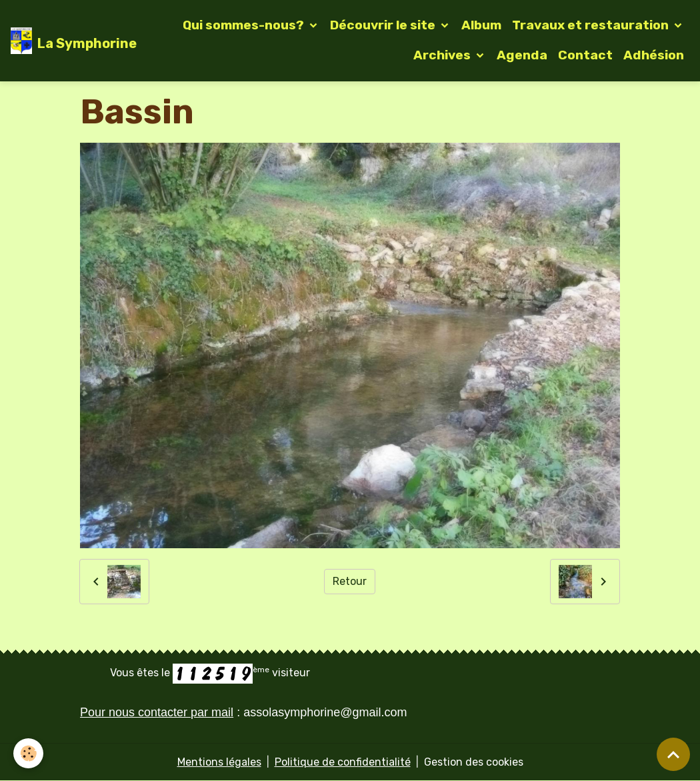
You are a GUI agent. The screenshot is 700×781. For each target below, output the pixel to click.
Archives (443, 55)
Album (481, 25)
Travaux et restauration (592, 25)
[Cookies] (28, 753)
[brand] (63, 41)
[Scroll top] (673, 754)
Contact (585, 55)
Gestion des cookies (474, 762)
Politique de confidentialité (343, 762)
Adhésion (654, 55)
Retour (350, 581)
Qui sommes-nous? (245, 25)
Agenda (522, 55)
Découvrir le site (384, 25)
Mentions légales (219, 762)
